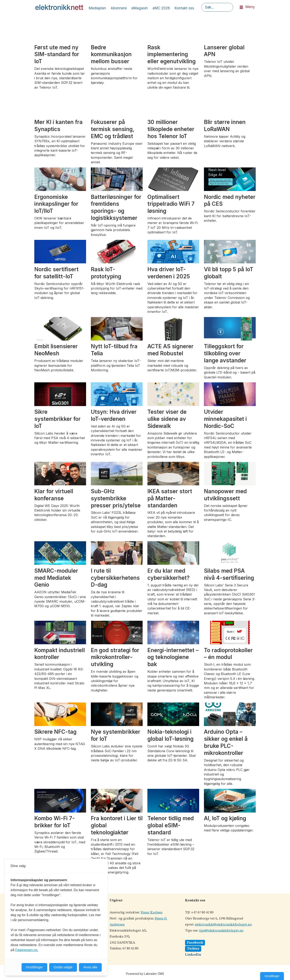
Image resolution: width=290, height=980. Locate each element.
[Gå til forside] (59, 7)
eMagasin (140, 8)
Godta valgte (63, 967)
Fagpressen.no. (27, 950)
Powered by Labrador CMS (145, 974)
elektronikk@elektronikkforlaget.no (223, 925)
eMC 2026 (161, 8)
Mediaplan (97, 8)
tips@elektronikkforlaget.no (221, 931)
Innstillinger (272, 976)
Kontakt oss (184, 8)
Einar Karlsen (152, 912)
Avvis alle (90, 967)
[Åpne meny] (241, 7)
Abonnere (119, 8)
